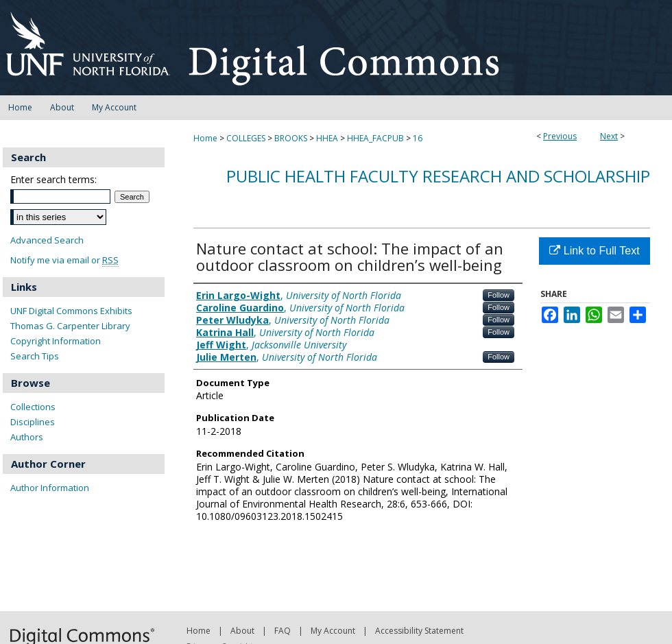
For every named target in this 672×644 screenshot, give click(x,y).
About (242, 631)
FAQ (283, 631)
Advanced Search (47, 240)
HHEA (327, 138)
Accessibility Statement (419, 631)
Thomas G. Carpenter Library (70, 326)
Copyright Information (56, 341)
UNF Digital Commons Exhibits (71, 311)
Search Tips (35, 356)
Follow (499, 295)
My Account (333, 631)
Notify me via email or (64, 260)
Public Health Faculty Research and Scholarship (438, 176)
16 (418, 138)
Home (205, 138)
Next (609, 136)
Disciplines (33, 422)
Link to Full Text (594, 251)
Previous (560, 136)
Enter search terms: (53, 179)
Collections (33, 407)
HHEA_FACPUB (375, 138)
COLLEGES (246, 138)
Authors (27, 437)
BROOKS (291, 138)
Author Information (50, 488)
